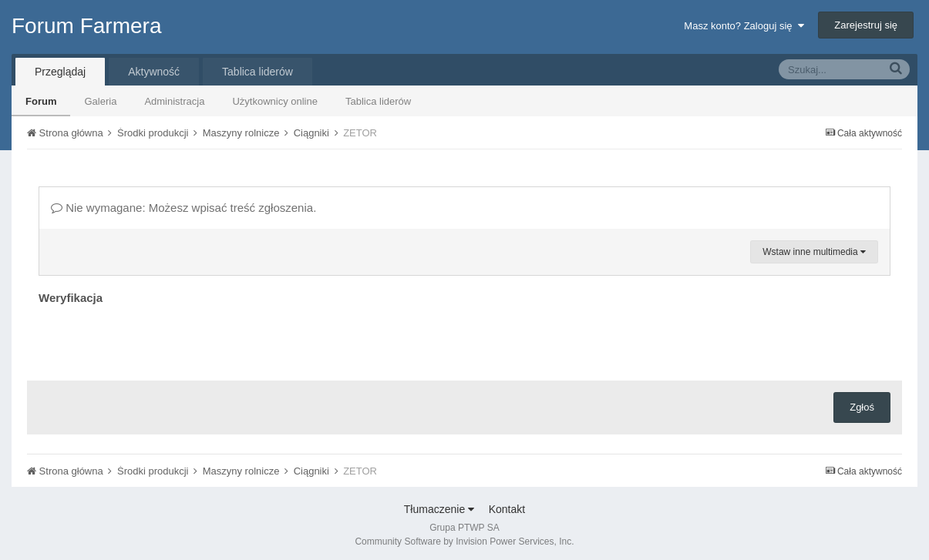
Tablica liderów (378, 101)
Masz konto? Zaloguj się (744, 26)
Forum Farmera (86, 26)
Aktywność (154, 72)
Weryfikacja (71, 298)
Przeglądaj (60, 72)
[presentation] (156, 339)
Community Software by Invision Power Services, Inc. (464, 542)
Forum (41, 101)
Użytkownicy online (275, 101)
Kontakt (507, 509)
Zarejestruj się (866, 25)
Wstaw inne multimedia (814, 252)
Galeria (100, 101)
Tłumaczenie (439, 509)
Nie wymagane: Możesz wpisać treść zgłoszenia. (183, 208)
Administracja (174, 101)
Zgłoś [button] (862, 407)
